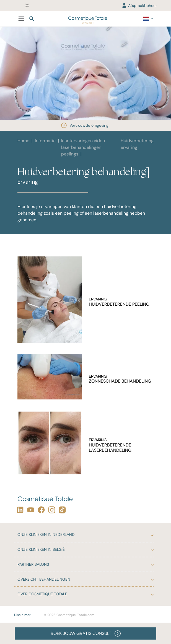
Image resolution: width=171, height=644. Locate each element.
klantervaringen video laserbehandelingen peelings (83, 147)
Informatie (45, 141)
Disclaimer (22, 615)
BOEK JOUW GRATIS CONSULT (86, 633)
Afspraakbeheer (139, 6)
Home (23, 141)
